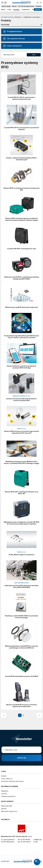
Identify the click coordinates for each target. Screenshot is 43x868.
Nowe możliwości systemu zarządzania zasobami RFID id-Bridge (22, 367)
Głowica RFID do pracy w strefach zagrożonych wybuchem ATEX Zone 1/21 (22, 432)
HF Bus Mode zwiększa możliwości (21, 555)
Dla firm (38, 10)
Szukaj (34, 55)
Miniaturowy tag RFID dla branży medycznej (21, 307)
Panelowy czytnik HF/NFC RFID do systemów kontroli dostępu (22, 617)
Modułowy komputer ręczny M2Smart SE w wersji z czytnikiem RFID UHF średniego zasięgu (21, 462)
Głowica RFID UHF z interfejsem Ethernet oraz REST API (21, 493)
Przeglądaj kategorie (12, 31)
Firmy (9, 10)
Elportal (4, 809)
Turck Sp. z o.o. (21, 429)
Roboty (14, 6)
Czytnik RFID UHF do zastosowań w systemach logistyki (22, 128)
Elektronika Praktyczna (9, 811)
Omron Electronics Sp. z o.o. (22, 396)
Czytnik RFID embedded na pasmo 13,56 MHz (22, 676)
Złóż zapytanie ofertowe (14, 39)
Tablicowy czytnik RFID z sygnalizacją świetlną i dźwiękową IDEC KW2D (22, 278)
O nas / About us (7, 779)
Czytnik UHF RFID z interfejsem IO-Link (21, 249)
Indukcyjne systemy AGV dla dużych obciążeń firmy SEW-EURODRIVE (21, 586)
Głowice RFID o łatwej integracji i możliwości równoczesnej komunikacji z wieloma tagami (21, 219)
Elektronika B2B (7, 806)
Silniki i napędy (6, 6)
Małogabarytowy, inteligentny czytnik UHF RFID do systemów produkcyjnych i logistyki (22, 523)
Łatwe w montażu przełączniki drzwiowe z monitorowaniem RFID (21, 400)
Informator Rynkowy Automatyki (12, 781)
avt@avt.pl (37, 839)
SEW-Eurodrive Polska (21, 583)
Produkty (16, 10)
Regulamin (5, 791)
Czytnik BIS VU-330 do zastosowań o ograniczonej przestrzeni (21, 98)
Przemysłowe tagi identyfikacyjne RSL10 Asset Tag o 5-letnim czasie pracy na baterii (21, 337)
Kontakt (4, 776)
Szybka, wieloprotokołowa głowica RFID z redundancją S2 (22, 159)
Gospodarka (26, 10)
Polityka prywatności (8, 796)
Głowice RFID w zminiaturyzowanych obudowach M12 (21, 189)
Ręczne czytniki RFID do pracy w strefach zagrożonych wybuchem (21, 706)
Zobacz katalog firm (12, 46)
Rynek (3, 10)
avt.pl (36, 842)
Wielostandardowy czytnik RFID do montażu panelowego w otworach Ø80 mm (21, 647)
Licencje (4, 794)
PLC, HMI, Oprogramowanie (26, 6)
